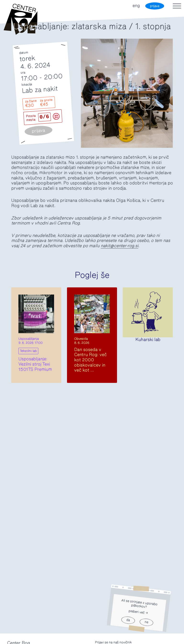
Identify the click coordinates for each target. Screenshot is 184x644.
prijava (155, 6)
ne (146, 622)
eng (136, 6)
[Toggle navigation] (177, 6)
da (128, 620)
